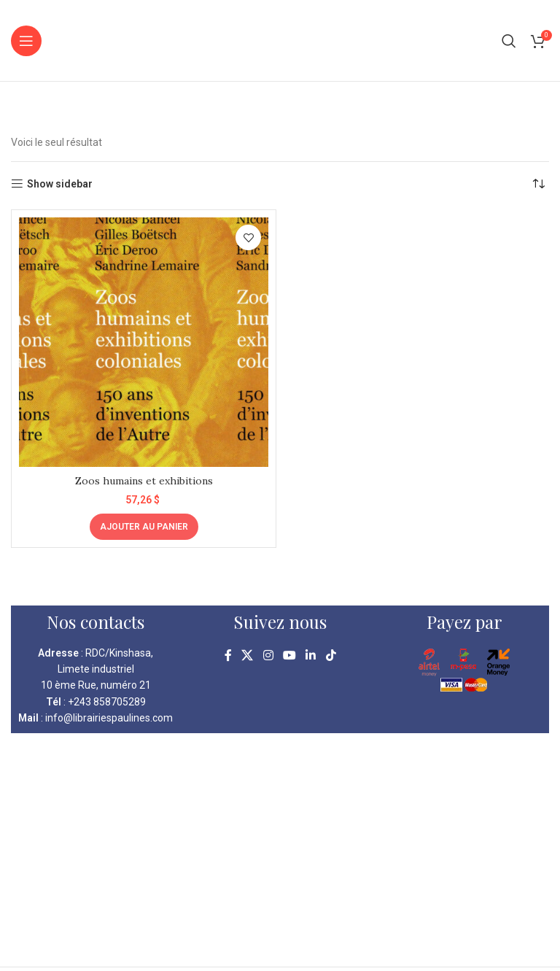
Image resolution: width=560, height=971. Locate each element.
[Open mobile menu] (26, 41)
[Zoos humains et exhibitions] (144, 342)
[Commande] (538, 184)
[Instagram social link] (268, 656)
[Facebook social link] (228, 656)
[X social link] (248, 656)
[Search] (509, 41)
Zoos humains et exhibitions (144, 481)
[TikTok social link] (331, 656)
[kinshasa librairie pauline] (280, 850)
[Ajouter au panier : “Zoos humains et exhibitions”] (144, 527)
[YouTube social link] (289, 656)
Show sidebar (60, 184)
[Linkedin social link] (311, 656)
